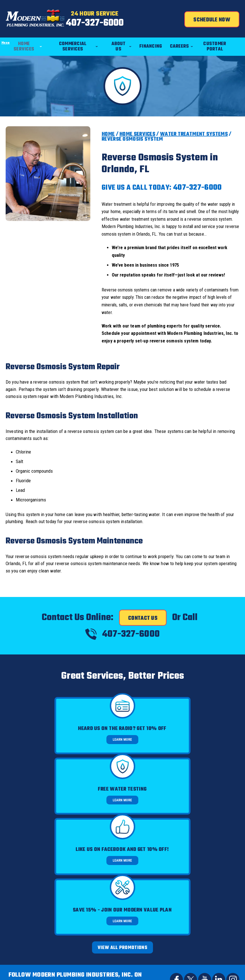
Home (108, 133)
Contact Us (143, 621)
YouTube (205, 819)
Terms (231, 902)
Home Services (137, 133)
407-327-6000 (122, 25)
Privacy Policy (190, 897)
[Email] (111, 938)
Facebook (176, 819)
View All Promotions (123, 787)
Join (162, 938)
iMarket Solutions (175, 965)
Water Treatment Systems (194, 133)
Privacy (222, 902)
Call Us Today (123, 854)
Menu (0, 33)
